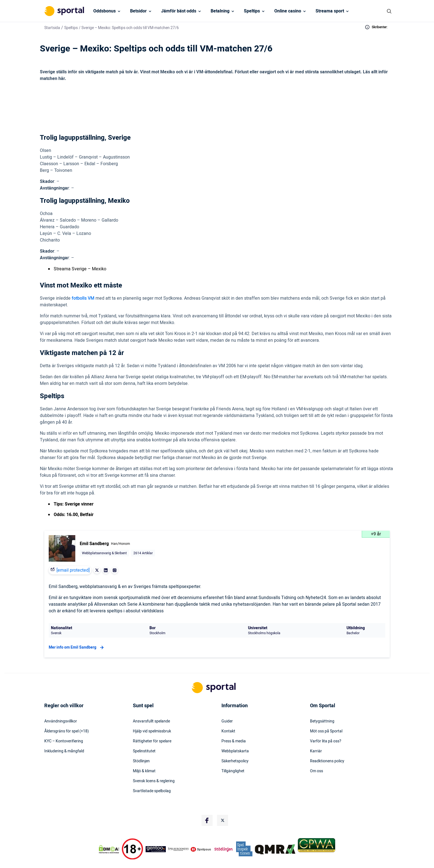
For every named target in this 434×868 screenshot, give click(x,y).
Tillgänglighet (233, 755)
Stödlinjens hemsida (231, 862)
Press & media (234, 725)
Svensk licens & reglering (154, 765)
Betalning (220, 11)
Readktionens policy (327, 745)
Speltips (252, 11)
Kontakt (228, 715)
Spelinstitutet (144, 735)
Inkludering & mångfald (64, 735)
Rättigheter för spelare (152, 725)
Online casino (288, 11)
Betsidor (138, 11)
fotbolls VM (83, 282)
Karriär (316, 735)
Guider (227, 705)
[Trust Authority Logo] (156, 833)
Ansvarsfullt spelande (151, 705)
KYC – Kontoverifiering (64, 725)
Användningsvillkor (61, 705)
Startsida (52, 28)
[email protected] (73, 554)
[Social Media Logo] (207, 804)
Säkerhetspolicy (235, 745)
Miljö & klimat (144, 755)
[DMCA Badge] (109, 833)
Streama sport (330, 11)
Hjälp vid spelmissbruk (152, 715)
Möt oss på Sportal (326, 715)
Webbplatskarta (235, 735)
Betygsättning (322, 705)
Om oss (317, 755)
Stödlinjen (141, 745)
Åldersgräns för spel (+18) (67, 715)
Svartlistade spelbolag (152, 774)
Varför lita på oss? (326, 725)
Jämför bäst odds (179, 11)
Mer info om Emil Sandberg (77, 631)
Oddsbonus (104, 11)
